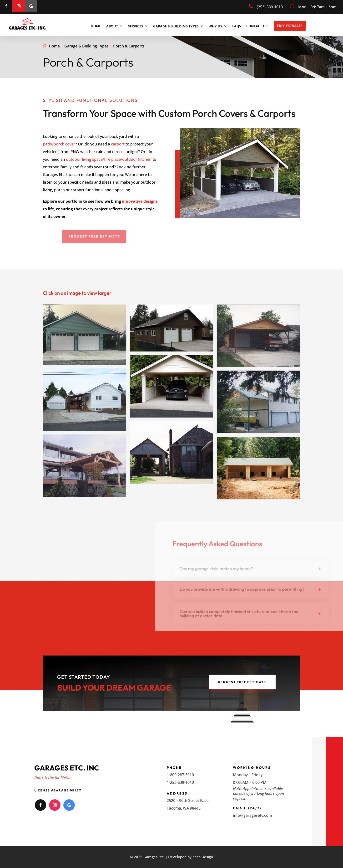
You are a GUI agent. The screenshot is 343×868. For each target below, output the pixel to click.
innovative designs (140, 201)
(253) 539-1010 (270, 7)
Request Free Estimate (242, 682)
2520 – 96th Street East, (188, 801)
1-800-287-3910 (180, 775)
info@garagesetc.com (252, 815)
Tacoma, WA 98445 (184, 808)
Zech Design (203, 857)
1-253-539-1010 (180, 782)
